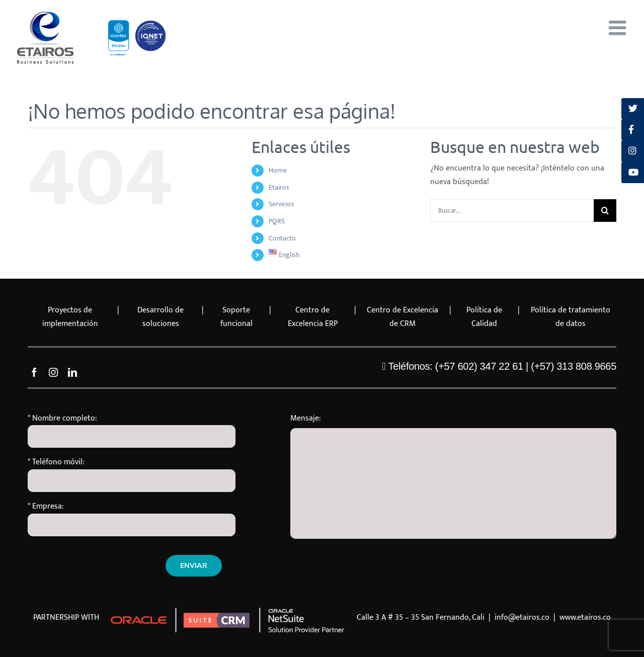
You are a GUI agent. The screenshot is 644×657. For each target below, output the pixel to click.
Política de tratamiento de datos (571, 317)
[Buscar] (605, 211)
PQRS (277, 221)
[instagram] (53, 372)
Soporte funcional (236, 317)
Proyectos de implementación (70, 317)
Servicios (281, 204)
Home (278, 170)
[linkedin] (72, 372)
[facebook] (34, 372)
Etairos (279, 187)
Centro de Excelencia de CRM (403, 317)
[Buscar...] (512, 211)
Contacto (282, 238)
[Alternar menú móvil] (619, 28)
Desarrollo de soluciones (160, 317)
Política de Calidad (484, 317)
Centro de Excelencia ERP (313, 317)
